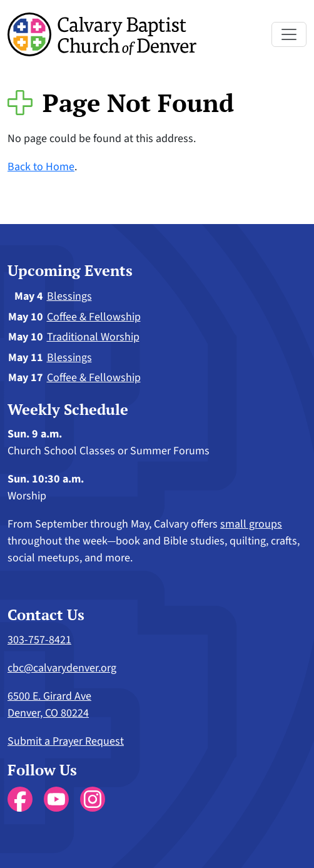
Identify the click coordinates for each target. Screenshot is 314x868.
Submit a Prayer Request (66, 741)
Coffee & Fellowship (94, 317)
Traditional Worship (93, 337)
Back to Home (41, 167)
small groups (251, 524)
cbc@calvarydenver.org (62, 668)
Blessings (69, 296)
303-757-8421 (39, 640)
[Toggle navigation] (289, 34)
